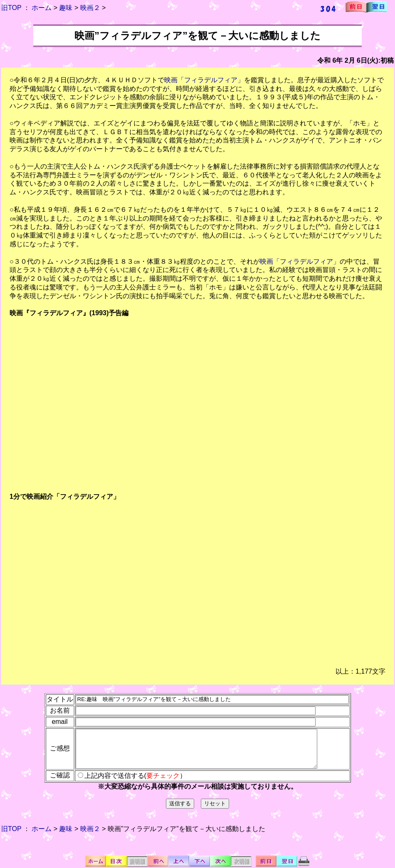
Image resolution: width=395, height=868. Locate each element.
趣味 (66, 8)
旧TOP (11, 8)
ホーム (42, 8)
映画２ (90, 8)
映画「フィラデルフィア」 (204, 80)
